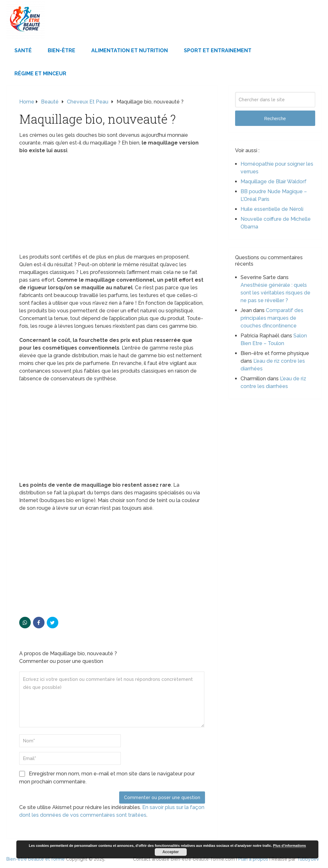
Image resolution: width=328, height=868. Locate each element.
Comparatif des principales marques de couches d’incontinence (272, 318)
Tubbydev (308, 859)
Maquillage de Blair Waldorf (274, 182)
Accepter (171, 852)
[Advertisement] (112, 206)
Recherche (275, 119)
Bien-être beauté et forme (36, 859)
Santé (23, 50)
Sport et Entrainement (218, 50)
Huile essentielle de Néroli (272, 209)
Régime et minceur (40, 74)
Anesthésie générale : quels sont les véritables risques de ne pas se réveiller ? (275, 293)
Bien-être (61, 50)
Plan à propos (253, 859)
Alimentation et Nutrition (130, 50)
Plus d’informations (290, 846)
